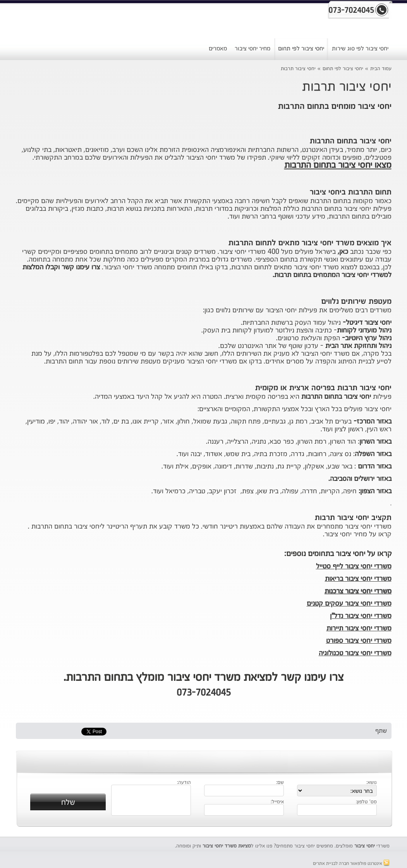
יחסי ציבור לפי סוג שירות (360, 49)
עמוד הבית (381, 69)
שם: (280, 783)
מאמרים (218, 49)
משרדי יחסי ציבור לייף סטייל (354, 567)
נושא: (372, 783)
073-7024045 (204, 693)
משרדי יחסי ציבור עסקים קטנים (349, 604)
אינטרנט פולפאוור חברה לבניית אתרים (351, 864)
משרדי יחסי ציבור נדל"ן (361, 616)
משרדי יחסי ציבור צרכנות (358, 591)
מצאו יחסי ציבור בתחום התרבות (338, 165)
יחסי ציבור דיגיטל (369, 323)
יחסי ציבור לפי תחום (301, 49)
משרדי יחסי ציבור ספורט (359, 641)
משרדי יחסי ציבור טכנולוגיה (355, 653)
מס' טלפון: (366, 802)
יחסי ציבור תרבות (298, 69)
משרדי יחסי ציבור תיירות (359, 629)
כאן (344, 252)
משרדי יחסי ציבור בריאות (358, 579)
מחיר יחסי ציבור (252, 49)
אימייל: (277, 802)
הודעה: (184, 783)
